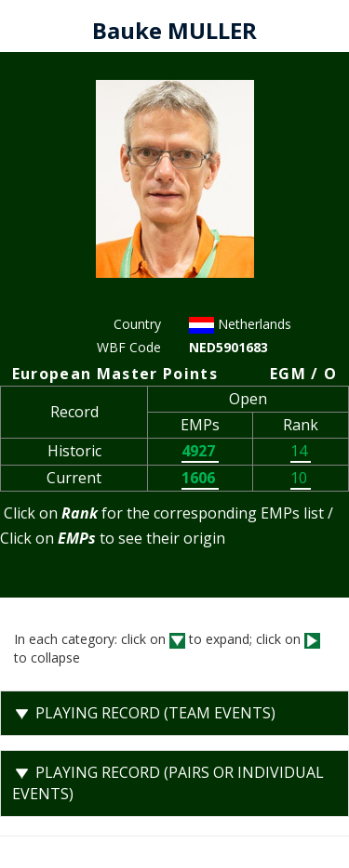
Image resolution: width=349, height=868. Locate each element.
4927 (200, 451)
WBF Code (129, 347)
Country (137, 324)
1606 (200, 478)
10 (301, 478)
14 (301, 451)
